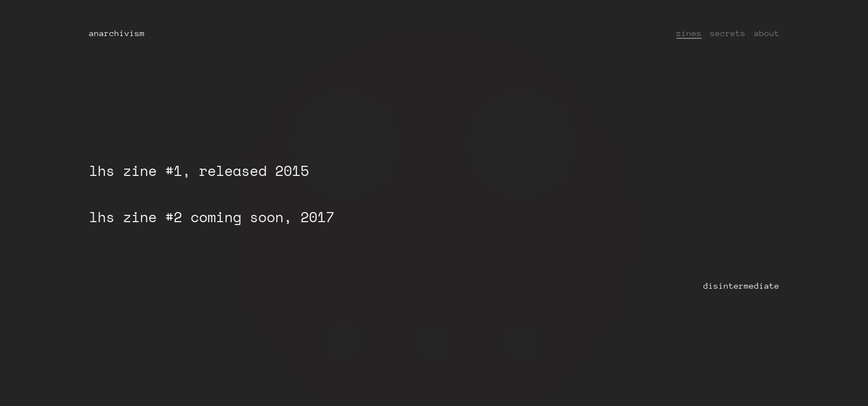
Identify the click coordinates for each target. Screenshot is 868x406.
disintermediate (741, 286)
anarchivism (117, 33)
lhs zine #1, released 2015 (199, 171)
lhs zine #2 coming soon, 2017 (212, 217)
